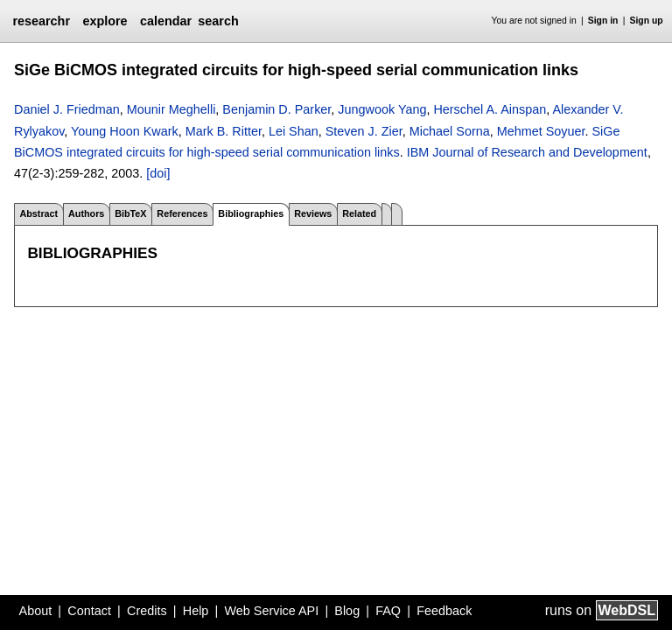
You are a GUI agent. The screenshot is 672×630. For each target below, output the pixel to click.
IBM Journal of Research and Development (527, 152)
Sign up (647, 21)
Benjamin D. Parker (276, 109)
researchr (41, 21)
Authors (86, 213)
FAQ (388, 611)
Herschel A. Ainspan (490, 109)
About (36, 611)
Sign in (603, 21)
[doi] (158, 173)
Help (196, 611)
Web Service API (271, 611)
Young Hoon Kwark (125, 131)
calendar (166, 21)
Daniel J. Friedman (67, 109)
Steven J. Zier (364, 131)
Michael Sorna (450, 131)
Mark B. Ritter (224, 131)
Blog (347, 611)
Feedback (444, 611)
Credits (147, 611)
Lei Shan (294, 131)
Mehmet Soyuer (541, 131)
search (218, 21)
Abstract (38, 213)
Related (359, 213)
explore (105, 21)
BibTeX (130, 213)
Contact (89, 611)
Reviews (313, 213)
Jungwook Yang (382, 109)
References (182, 213)
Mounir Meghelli (171, 109)
